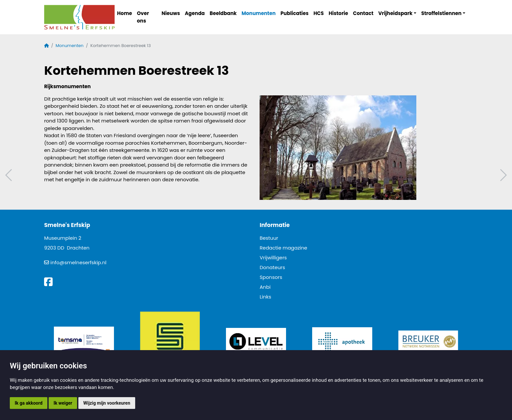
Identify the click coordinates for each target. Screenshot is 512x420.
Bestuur (269, 238)
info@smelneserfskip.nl (78, 262)
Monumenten (259, 13)
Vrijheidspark (396, 13)
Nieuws (171, 13)
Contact (363, 13)
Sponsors (271, 277)
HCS (319, 13)
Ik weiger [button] (63, 403)
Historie (339, 13)
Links (265, 297)
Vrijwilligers (273, 258)
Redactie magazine (283, 248)
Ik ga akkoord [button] (29, 403)
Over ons (143, 17)
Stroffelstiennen (441, 13)
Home (125, 13)
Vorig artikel (9, 175)
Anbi (265, 287)
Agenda (195, 13)
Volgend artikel (503, 175)
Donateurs (272, 267)
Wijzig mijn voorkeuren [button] (107, 403)
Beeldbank (223, 13)
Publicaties (295, 13)
